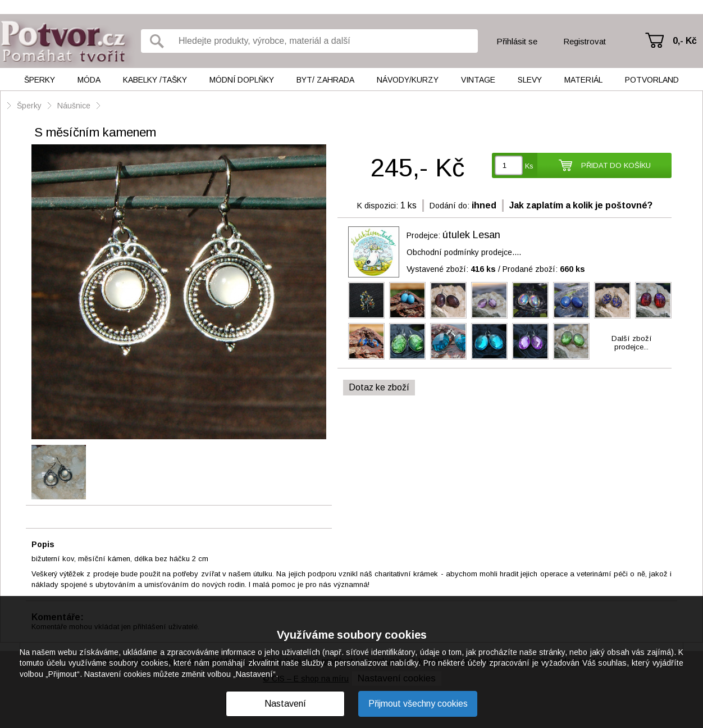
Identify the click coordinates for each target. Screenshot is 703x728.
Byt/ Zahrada (325, 80)
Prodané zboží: (544, 269)
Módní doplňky (242, 80)
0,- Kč (685, 41)
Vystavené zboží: (451, 269)
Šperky (40, 80)
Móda (89, 80)
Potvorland (652, 80)
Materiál (583, 80)
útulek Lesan (471, 235)
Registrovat (585, 41)
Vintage (478, 80)
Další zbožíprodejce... (632, 343)
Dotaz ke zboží (379, 387)
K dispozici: (378, 206)
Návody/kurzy (408, 80)
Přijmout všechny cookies (418, 704)
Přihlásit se (517, 41)
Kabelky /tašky (155, 80)
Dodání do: (449, 206)
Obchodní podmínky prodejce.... (464, 252)
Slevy (530, 80)
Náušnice (74, 106)
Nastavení (285, 704)
